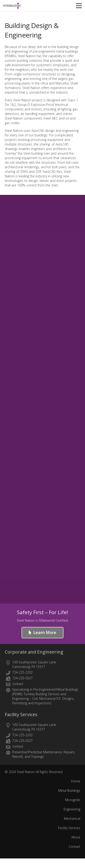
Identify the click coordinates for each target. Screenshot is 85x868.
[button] (79, 6)
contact (18, 684)
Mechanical (72, 818)
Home (76, 781)
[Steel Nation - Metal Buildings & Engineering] (12, 6)
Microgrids (73, 800)
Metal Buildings (69, 790)
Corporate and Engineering (34, 652)
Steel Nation (26, 772)
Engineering (21, 699)
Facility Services (21, 714)
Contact (74, 846)
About (76, 837)
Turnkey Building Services (42, 694)
